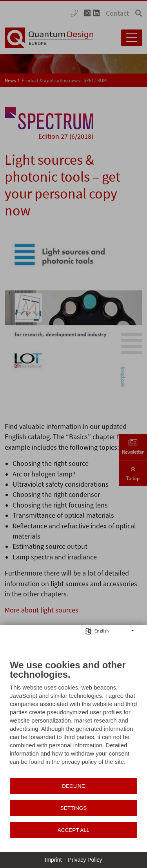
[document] (73, 718)
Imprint (54, 860)
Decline (73, 786)
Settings (74, 808)
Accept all (74, 830)
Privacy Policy (85, 860)
